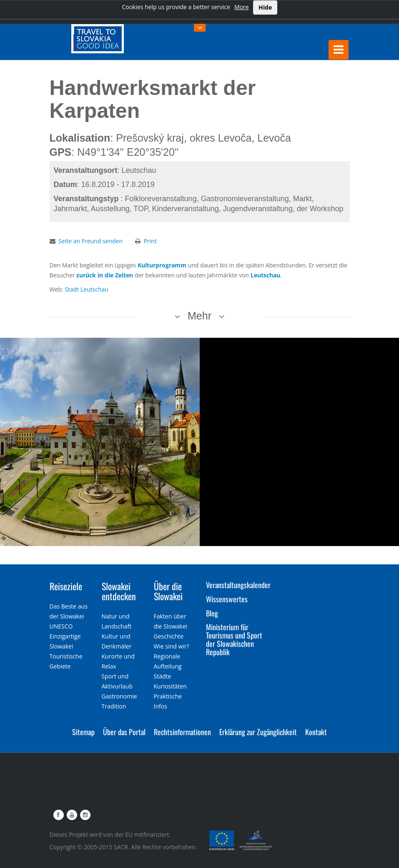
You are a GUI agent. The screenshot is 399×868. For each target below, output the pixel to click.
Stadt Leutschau (87, 289)
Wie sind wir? (172, 646)
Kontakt (316, 732)
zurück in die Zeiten (105, 275)
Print (150, 241)
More (242, 7)
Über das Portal (124, 732)
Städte (163, 676)
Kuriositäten (170, 686)
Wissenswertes (227, 599)
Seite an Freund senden (90, 241)
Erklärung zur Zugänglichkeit (258, 732)
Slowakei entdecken (119, 591)
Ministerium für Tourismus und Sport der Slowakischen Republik (234, 639)
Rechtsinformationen (182, 732)
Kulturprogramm (162, 265)
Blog (212, 613)
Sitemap (83, 732)
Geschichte (169, 636)
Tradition (114, 706)
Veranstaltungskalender (238, 585)
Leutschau (265, 275)
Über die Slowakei (168, 591)
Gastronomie (119, 696)
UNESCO (61, 626)
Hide (265, 7)
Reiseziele (66, 586)
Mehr (199, 316)
